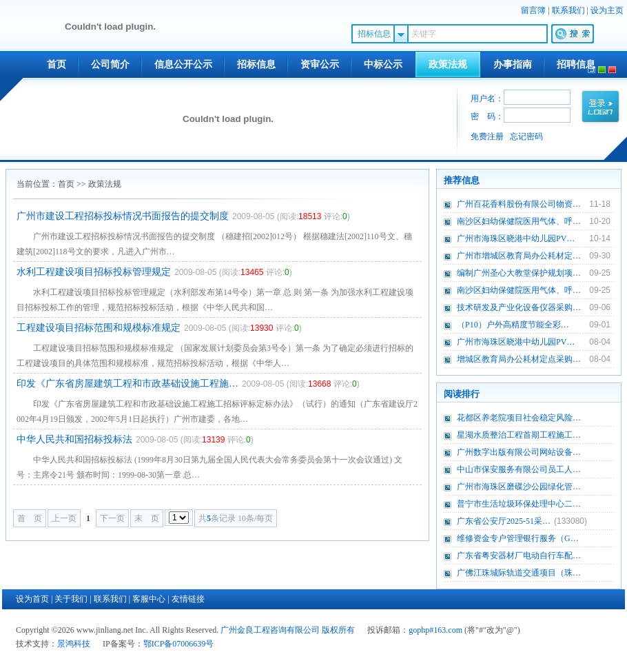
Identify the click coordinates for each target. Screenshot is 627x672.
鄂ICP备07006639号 (179, 644)
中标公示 (383, 64)
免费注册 (487, 136)
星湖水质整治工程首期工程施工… (519, 435)
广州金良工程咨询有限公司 (270, 630)
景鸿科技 (74, 644)
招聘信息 (576, 64)
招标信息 (256, 64)
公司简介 (110, 64)
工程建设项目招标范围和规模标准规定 (99, 328)
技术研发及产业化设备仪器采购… (519, 307)
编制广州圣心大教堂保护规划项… (519, 273)
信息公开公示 (183, 64)
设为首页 (32, 599)
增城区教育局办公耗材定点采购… (519, 359)
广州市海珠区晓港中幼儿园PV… (516, 238)
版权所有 (338, 630)
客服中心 (149, 599)
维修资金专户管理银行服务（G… (518, 538)
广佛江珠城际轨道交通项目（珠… (519, 573)
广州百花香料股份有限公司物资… (519, 204)
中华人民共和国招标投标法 (74, 439)
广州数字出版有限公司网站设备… (519, 452)
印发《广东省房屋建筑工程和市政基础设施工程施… (127, 384)
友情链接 (188, 599)
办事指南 (513, 64)
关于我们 (71, 599)
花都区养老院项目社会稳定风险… (519, 418)
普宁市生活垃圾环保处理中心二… (519, 504)
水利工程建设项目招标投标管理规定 (94, 272)
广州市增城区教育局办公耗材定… (519, 256)
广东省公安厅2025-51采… (504, 521)
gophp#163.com (435, 630)
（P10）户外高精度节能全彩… (513, 325)
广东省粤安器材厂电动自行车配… (519, 556)
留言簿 (533, 10)
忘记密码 (526, 136)
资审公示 (320, 64)
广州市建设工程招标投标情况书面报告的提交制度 (123, 216)
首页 (56, 64)
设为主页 (607, 10)
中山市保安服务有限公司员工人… (519, 469)
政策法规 (448, 64)
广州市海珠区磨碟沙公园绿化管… (519, 487)
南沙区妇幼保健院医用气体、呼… (519, 221)
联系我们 (568, 10)
